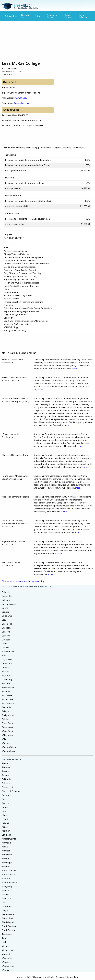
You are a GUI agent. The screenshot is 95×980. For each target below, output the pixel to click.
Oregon (5, 910)
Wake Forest (8, 731)
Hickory (5, 672)
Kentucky (6, 831)
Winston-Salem (9, 751)
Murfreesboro (9, 703)
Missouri (6, 859)
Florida (5, 799)
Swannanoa (7, 727)
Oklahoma (7, 906)
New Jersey (7, 886)
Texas (5, 938)
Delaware (6, 795)
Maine (5, 847)
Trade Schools (69, 16)
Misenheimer (8, 687)
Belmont (6, 600)
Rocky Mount (8, 715)
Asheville (6, 592)
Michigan (6, 851)
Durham (6, 648)
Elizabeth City (8, 652)
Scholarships (11, 16)
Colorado (6, 783)
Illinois (5, 819)
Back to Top (72, 977)
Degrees (57, 148)
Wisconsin (7, 962)
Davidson (6, 640)
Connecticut (7, 787)
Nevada (5, 894)
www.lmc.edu (21, 98)
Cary (4, 620)
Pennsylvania (8, 914)
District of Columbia (11, 791)
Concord (6, 632)
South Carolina (9, 926)
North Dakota (8, 875)
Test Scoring (32, 148)
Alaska (5, 763)
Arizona (5, 775)
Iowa (4, 811)
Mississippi (7, 863)
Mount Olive (8, 699)
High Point (7, 675)
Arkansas (6, 771)
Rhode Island (8, 922)
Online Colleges (83, 16)
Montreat (6, 691)
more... (75, 369)
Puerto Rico (7, 918)
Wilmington (7, 735)
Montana (6, 867)
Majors (66, 148)
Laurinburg (7, 679)
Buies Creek (7, 616)
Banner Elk (7, 596)
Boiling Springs (9, 604)
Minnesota (7, 855)
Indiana (5, 823)
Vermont (6, 954)
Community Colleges (52, 16)
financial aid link (21, 103)
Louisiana (6, 835)
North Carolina (9, 871)
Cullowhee (7, 636)
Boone (5, 608)
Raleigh (5, 711)
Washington (8, 958)
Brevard (6, 612)
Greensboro (7, 664)
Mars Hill (6, 683)
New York (6, 898)
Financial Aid (25, 16)
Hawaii (5, 807)
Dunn (4, 644)
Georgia (6, 803)
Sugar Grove (8, 723)
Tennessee (7, 934)
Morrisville (7, 695)
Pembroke (7, 707)
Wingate (6, 743)
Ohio (4, 902)
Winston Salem (9, 747)
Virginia (5, 946)
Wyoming (6, 970)
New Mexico (7, 890)
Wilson (5, 739)
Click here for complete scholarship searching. (23, 581)
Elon (4, 656)
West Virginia (8, 966)
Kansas (5, 827)
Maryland (6, 843)
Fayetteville (7, 660)
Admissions (18, 148)
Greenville (6, 668)
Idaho (5, 815)
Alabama (6, 767)
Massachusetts (9, 839)
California (6, 779)
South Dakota (8, 930)
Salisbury (6, 719)
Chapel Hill (7, 624)
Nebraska (6, 879)
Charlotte (6, 628)
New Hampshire (9, 883)
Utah (4, 942)
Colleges (39, 16)
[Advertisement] (47, 41)
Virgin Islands (8, 950)
